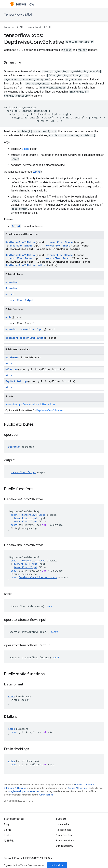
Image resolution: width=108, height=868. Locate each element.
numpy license (46, 795)
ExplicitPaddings (17, 381)
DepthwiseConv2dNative (21, 242)
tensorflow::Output (21, 300)
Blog (6, 824)
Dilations (12, 369)
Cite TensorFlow (65, 846)
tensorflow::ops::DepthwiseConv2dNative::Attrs (30, 404)
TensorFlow (10, 27)
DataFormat (12, 357)
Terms (8, 858)
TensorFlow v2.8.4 (18, 15)
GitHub (8, 830)
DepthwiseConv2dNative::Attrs (25, 265)
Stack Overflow (64, 835)
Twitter (8, 835)
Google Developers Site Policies (23, 791)
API (21, 27)
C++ (51, 27)
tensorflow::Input (20, 246)
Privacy (18, 858)
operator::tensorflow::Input (24, 329)
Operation (12, 288)
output (10, 294)
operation (12, 282)
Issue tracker (63, 824)
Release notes (64, 830)
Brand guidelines (65, 841)
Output (16, 226)
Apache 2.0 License (77, 788)
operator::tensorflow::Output (25, 338)
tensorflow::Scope (60, 242)
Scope (26, 149)
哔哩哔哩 (9, 841)
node (8, 317)
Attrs (37, 172)
